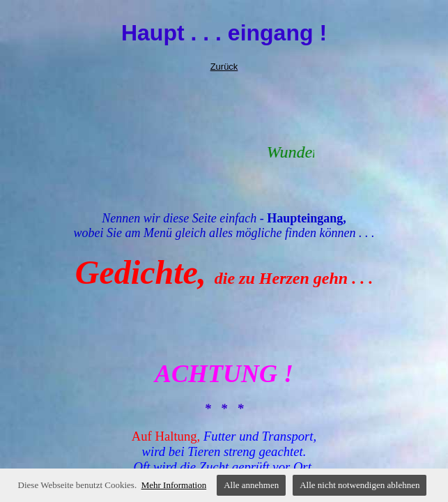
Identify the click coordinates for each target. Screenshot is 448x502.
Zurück (224, 67)
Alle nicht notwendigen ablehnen (360, 485)
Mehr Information (174, 485)
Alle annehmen (251, 485)
